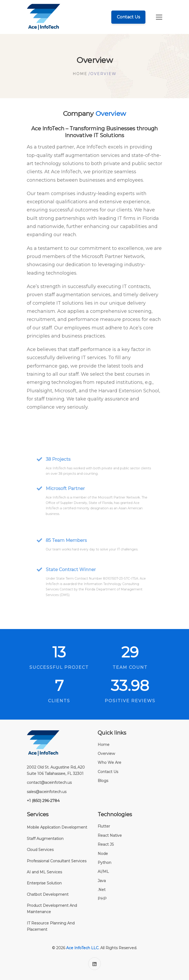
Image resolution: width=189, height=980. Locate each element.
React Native (110, 835)
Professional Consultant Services (57, 861)
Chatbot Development (48, 894)
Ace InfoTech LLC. (83, 948)
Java (102, 881)
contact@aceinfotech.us (49, 783)
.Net (102, 890)
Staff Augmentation (45, 839)
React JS (106, 844)
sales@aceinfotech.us (47, 792)
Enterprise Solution (44, 883)
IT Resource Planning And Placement (51, 926)
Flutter (104, 826)
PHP (102, 899)
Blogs (103, 781)
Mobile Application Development (57, 827)
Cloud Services (40, 850)
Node (103, 854)
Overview (106, 754)
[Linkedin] (94, 964)
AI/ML (103, 872)
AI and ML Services (44, 872)
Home (80, 74)
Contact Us (108, 772)
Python (104, 863)
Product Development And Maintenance (52, 909)
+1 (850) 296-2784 (43, 801)
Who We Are (109, 763)
